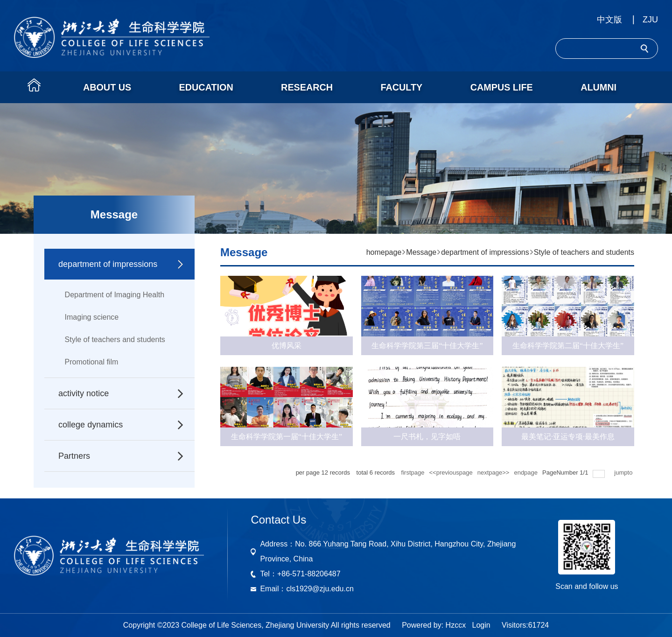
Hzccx (456, 625)
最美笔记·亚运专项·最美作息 (568, 437)
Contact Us (278, 520)
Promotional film (92, 362)
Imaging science (92, 317)
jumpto (624, 472)
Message (421, 252)
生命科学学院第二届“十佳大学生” (568, 346)
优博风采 (287, 346)
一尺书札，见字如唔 (427, 437)
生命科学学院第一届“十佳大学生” (287, 437)
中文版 (609, 20)
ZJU (650, 20)
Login (481, 625)
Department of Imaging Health (115, 295)
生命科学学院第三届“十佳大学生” (427, 346)
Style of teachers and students (115, 339)
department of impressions (485, 252)
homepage (384, 252)
